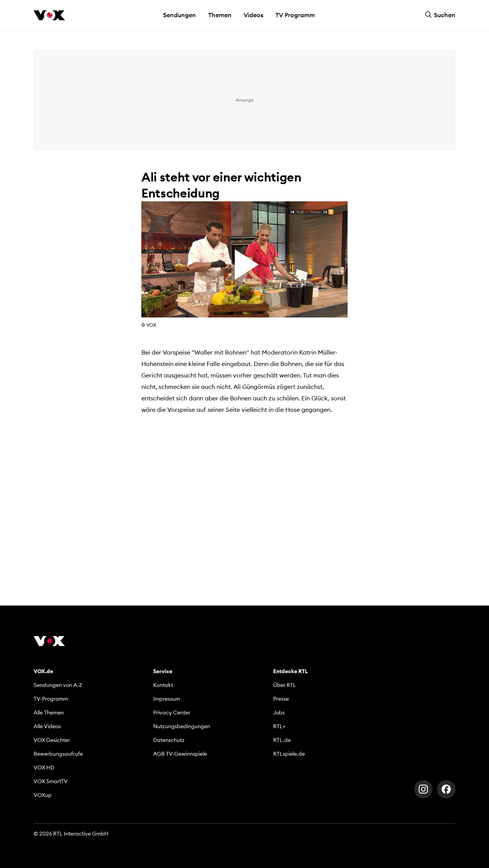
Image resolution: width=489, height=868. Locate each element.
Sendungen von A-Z (58, 685)
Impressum (167, 699)
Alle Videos (47, 726)
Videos (253, 15)
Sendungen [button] (180, 15)
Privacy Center (172, 713)
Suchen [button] (440, 15)
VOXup (43, 795)
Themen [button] (220, 15)
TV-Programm (51, 699)
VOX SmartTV (51, 781)
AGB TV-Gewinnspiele (180, 754)
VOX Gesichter (52, 740)
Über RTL (285, 685)
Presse (281, 699)
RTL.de (282, 740)
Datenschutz (169, 740)
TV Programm (295, 15)
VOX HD (44, 768)
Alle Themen (49, 713)
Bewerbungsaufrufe (58, 754)
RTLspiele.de (289, 754)
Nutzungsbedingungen (182, 726)
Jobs (279, 713)
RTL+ (279, 726)
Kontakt (163, 685)
